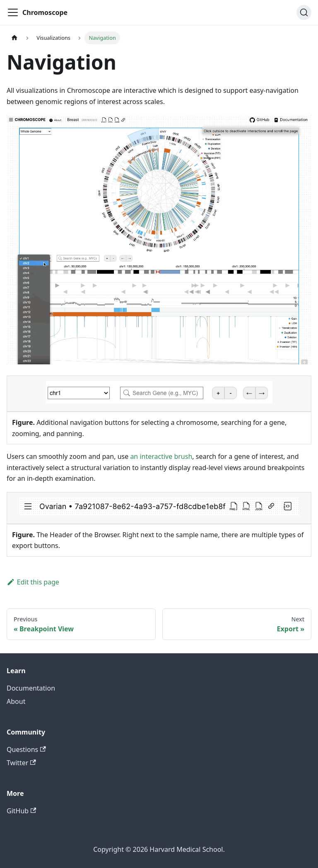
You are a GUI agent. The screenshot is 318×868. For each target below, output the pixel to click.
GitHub (21, 811)
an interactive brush (161, 456)
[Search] (304, 12)
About (16, 701)
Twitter (21, 763)
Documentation (31, 688)
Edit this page (33, 582)
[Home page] (14, 38)
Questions (26, 749)
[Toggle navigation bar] (13, 12)
